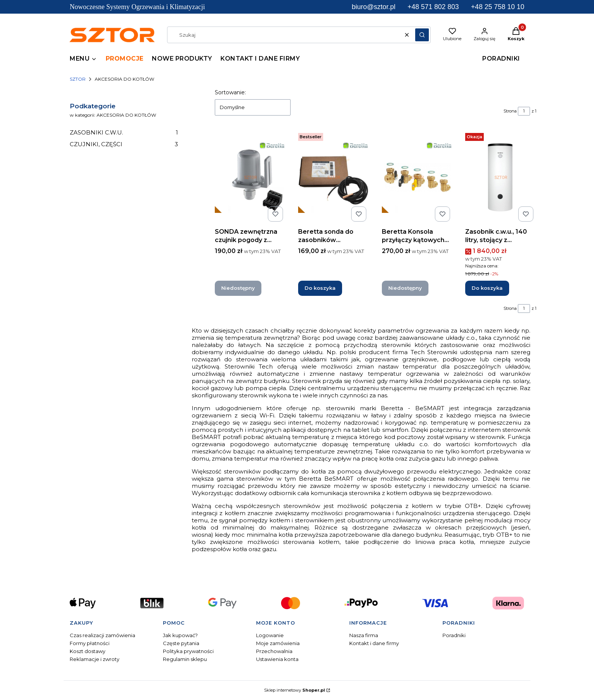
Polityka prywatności (188, 651)
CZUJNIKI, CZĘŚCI (124, 144)
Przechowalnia (274, 651)
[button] (422, 35)
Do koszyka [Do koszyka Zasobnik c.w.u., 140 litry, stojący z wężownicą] (487, 288)
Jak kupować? (180, 635)
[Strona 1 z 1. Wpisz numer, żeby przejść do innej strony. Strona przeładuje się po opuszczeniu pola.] (524, 111)
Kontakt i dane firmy (374, 643)
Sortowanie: (230, 92)
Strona (510, 111)
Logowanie (270, 635)
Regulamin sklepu (185, 659)
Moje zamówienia (278, 643)
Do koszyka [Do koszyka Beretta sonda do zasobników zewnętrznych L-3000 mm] (320, 288)
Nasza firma (364, 635)
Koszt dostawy (88, 651)
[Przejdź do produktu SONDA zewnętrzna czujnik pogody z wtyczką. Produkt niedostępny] (250, 177)
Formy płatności (90, 643)
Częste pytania (181, 643)
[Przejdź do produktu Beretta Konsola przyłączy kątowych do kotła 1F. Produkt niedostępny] (417, 177)
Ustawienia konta (277, 659)
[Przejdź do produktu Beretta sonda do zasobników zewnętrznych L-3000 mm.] (334, 177)
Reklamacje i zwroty (95, 659)
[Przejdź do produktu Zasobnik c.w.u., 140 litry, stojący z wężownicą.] (501, 177)
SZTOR (78, 79)
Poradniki (454, 635)
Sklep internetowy (295, 690)
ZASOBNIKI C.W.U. (124, 132)
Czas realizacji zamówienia (102, 635)
